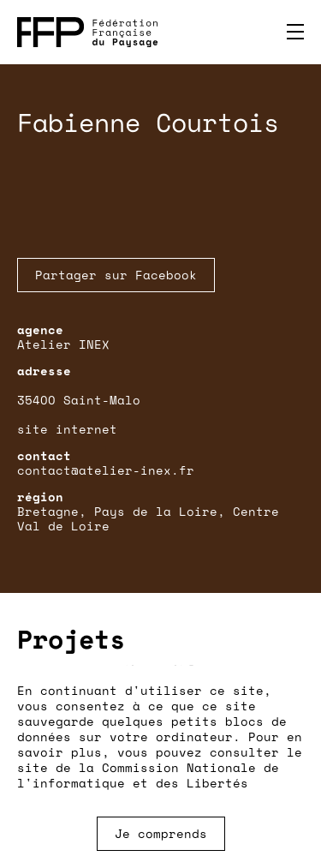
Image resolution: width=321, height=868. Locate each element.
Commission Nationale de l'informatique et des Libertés (148, 775)
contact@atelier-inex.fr (106, 470)
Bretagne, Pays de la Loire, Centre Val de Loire (148, 518)
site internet (67, 429)
